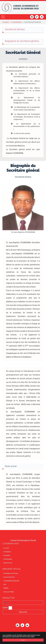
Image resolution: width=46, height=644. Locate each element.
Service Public (9, 592)
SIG (5, 584)
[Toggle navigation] (3, 17)
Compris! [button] (23, 640)
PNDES (6, 588)
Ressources (8, 563)
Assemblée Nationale (11, 581)
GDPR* (5, 608)
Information (8, 559)
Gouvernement (9, 577)
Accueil (6, 548)
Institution (7, 552)
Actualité (7, 555)
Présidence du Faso (11, 573)
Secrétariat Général (15, 29)
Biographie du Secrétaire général (22, 41)
